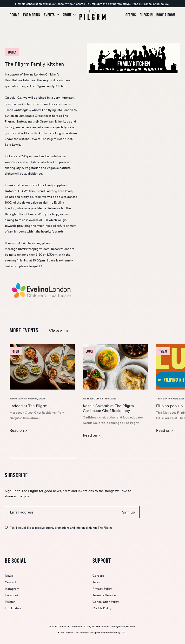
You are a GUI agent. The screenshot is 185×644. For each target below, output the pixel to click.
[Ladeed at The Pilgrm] (42, 367)
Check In (146, 15)
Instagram (12, 589)
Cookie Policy (102, 608)
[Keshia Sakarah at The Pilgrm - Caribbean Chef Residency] (115, 367)
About (69, 15)
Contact (11, 582)
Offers (131, 15)
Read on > (18, 430)
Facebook (12, 595)
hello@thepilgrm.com (123, 627)
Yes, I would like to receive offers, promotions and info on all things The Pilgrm (61, 528)
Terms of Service (104, 595)
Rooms (15, 15)
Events (51, 15)
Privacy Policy (102, 589)
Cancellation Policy (106, 602)
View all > (59, 331)
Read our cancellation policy (150, 4)
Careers (98, 576)
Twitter (10, 602)
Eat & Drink (32, 15)
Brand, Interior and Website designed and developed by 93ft (92, 633)
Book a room (166, 15)
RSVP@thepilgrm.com (34, 249)
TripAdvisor (13, 608)
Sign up (129, 512)
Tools (96, 582)
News (9, 576)
